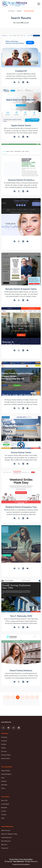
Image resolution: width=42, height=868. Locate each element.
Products (4, 737)
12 (27, 697)
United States (6, 771)
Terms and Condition (26, 859)
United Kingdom (6, 774)
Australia (4, 785)
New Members (6, 841)
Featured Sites (6, 755)
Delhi (3, 818)
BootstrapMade (25, 864)
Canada (4, 781)
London (4, 811)
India (3, 778)
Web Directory (6, 830)
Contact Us (5, 848)
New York (4, 800)
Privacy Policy (14, 859)
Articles (4, 744)
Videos (3, 748)
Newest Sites (6, 758)
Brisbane (4, 808)
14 (37, 697)
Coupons (4, 741)
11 (22, 697)
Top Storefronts (6, 838)
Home (11, 11)
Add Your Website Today (9, 834)
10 (18, 697)
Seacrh (19, 11)
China (3, 788)
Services (4, 751)
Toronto (4, 815)
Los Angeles (5, 804)
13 (32, 697)
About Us (4, 845)
